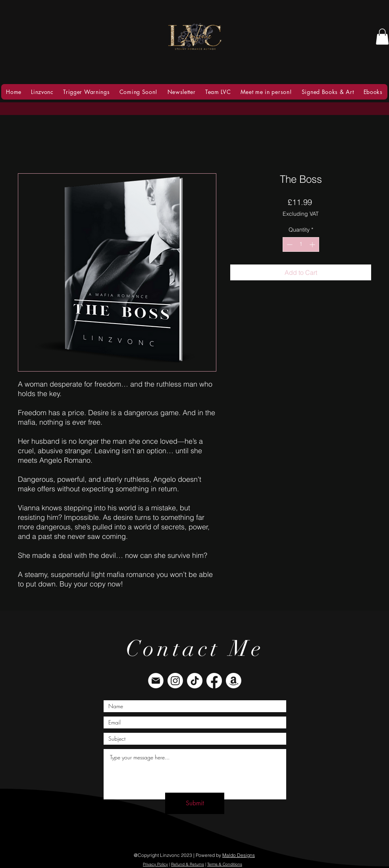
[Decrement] (289, 244)
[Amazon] (234, 681)
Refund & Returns (188, 864)
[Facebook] (214, 681)
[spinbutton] (301, 244)
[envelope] (156, 681)
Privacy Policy (155, 864)
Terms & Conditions (225, 864)
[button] (382, 37)
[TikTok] (195, 681)
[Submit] (195, 803)
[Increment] (313, 244)
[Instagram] (175, 681)
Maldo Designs (239, 855)
